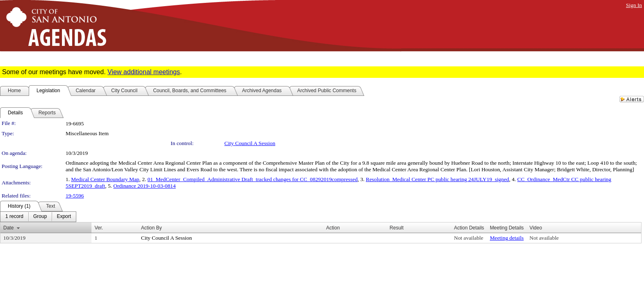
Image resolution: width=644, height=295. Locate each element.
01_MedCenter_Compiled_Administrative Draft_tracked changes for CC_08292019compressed (253, 179)
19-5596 (75, 196)
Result (397, 228)
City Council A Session (250, 143)
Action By (152, 228)
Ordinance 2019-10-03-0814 (144, 186)
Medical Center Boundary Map (105, 179)
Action (333, 228)
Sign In (634, 5)
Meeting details (507, 238)
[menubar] (38, 217)
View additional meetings (144, 72)
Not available (469, 238)
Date (8, 228)
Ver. (99, 228)
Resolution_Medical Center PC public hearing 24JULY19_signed (437, 179)
